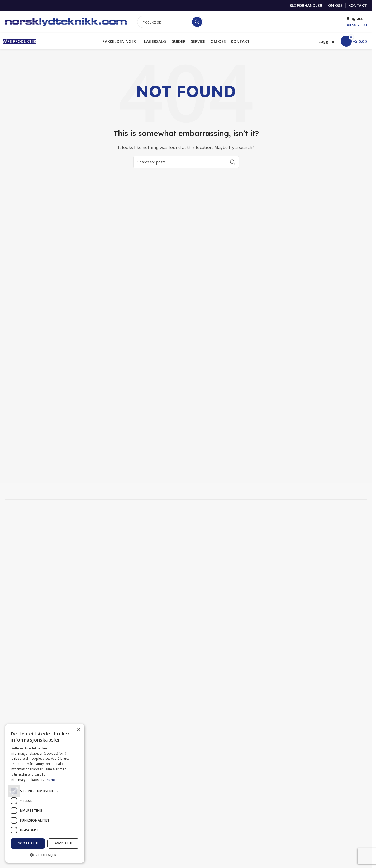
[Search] (170, 22)
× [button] (78, 730)
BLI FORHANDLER (306, 6)
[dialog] (45, 793)
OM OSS (335, 6)
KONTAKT (358, 6)
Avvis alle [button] (63, 843)
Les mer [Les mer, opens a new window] (51, 780)
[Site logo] (66, 21)
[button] (45, 855)
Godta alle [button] (28, 843)
